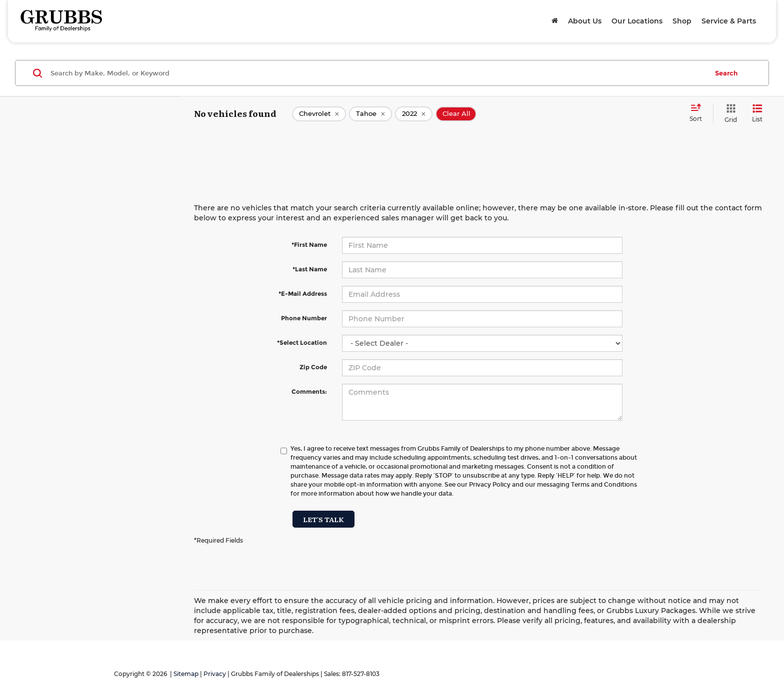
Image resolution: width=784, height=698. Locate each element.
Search (726, 73)
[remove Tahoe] (370, 114)
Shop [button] (682, 21)
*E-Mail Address (303, 294)
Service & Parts (729, 21)
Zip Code (313, 367)
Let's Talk (323, 519)
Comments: (309, 391)
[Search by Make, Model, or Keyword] (378, 73)
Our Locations (637, 21)
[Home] (555, 21)
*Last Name (310, 269)
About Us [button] (585, 21)
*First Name (309, 245)
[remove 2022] (414, 114)
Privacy (215, 674)
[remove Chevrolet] (319, 114)
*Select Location (302, 343)
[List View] (757, 114)
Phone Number (304, 318)
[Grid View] (729, 114)
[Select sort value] (699, 113)
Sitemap (186, 674)
